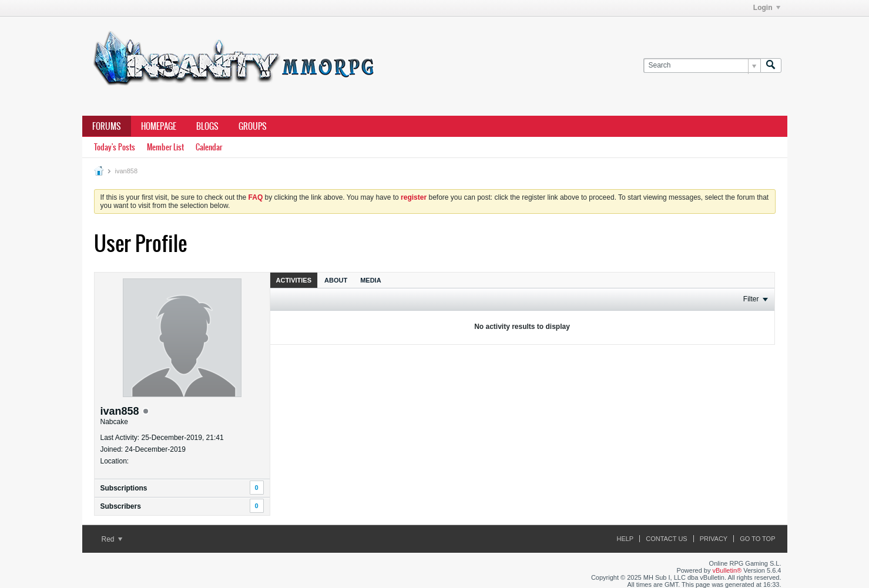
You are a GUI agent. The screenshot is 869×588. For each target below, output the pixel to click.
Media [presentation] (370, 280)
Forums (107, 126)
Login (767, 8)
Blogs (207, 126)
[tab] (294, 280)
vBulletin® (727, 570)
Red (112, 539)
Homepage (159, 126)
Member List (165, 147)
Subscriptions (124, 488)
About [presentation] (336, 280)
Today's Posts (115, 147)
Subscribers (121, 506)
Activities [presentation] (294, 280)
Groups (253, 126)
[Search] (702, 65)
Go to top (757, 539)
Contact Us (667, 539)
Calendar (209, 147)
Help (625, 539)
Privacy (714, 539)
